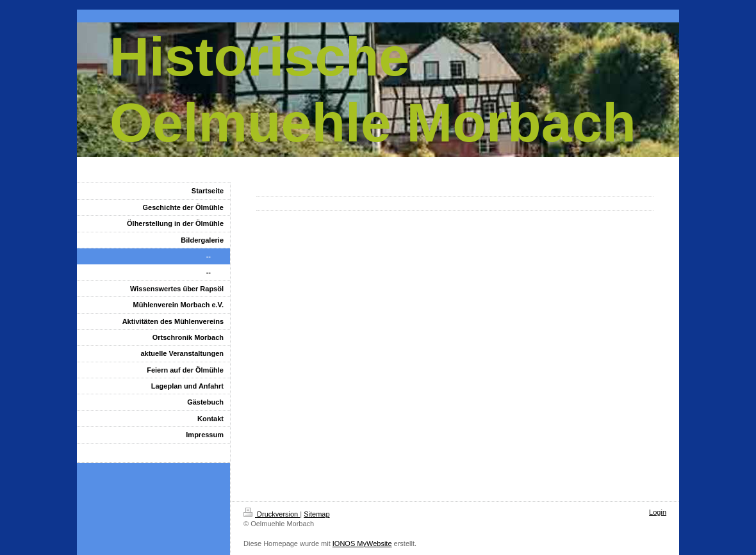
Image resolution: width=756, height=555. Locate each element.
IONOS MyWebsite (362, 543)
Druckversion (272, 514)
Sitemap (316, 514)
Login (658, 512)
